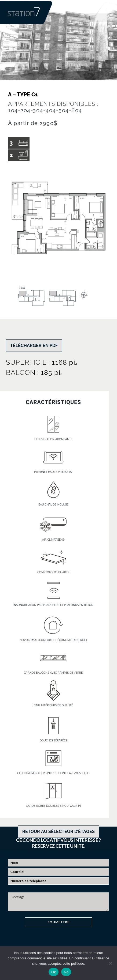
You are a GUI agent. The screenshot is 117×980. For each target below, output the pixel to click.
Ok (54, 972)
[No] (110, 963)
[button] (90, 18)
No (66, 972)
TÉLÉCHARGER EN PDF (34, 346)
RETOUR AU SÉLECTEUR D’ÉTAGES (58, 832)
